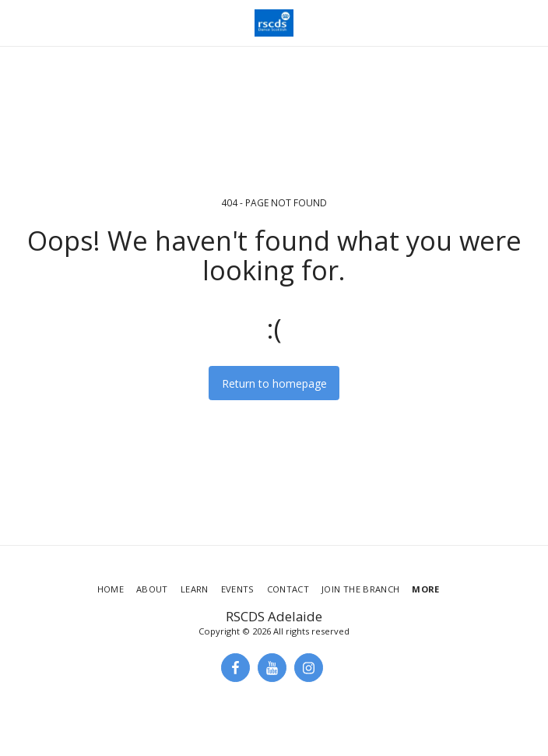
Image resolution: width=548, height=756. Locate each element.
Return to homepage (274, 383)
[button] (17, 22)
